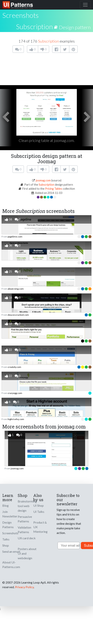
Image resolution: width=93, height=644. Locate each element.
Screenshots (10, 533)
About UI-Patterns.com (11, 565)
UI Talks (39, 512)
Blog (5, 505)
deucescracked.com (18, 315)
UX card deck (27, 538)
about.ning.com (16, 289)
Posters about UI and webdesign (27, 553)
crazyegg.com (15, 393)
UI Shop (39, 505)
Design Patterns (8, 525)
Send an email (11, 551)
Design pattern (75, 27)
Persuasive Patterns (25, 519)
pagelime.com (15, 237)
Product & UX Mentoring (40, 527)
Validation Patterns (24, 530)
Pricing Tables (54, 189)
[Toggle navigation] (85, 5)
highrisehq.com (16, 419)
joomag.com (43, 180)
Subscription (34, 26)
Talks (6, 539)
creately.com (14, 367)
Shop (6, 545)
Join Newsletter (10, 514)
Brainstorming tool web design (27, 506)
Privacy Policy (24, 587)
